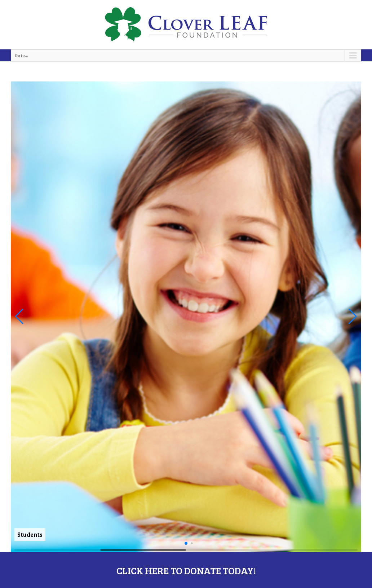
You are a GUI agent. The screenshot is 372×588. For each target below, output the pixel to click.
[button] (19, 317)
